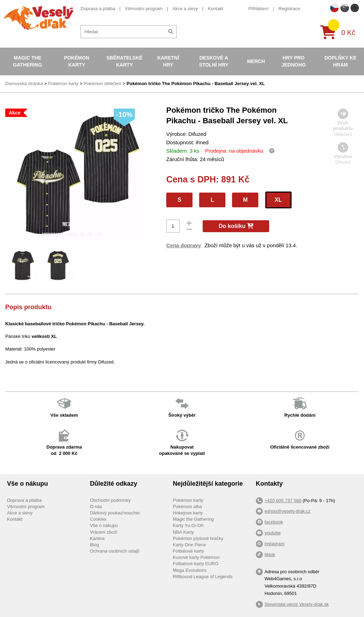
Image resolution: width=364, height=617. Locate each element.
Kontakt (216, 9)
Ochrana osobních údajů (115, 551)
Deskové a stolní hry (214, 61)
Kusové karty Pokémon (196, 557)
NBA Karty (183, 532)
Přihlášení (259, 9)
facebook (274, 522)
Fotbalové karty (188, 551)
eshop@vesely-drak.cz (288, 511)
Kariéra (97, 538)
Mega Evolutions (190, 570)
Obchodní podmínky (110, 500)
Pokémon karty (77, 61)
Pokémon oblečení (103, 84)
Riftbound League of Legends (203, 577)
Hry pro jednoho (293, 61)
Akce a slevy (185, 9)
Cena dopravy (184, 245)
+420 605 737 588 (283, 501)
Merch (256, 61)
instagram (275, 544)
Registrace (289, 9)
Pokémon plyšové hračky (198, 538)
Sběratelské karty (124, 61)
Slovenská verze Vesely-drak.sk (297, 604)
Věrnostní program (144, 9)
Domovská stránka (24, 84)
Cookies (98, 519)
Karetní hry (168, 61)
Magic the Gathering (27, 61)
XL (278, 200)
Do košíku (236, 226)
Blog (94, 545)
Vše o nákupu (104, 525)
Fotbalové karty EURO (196, 564)
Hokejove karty (188, 513)
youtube (273, 533)
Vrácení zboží (104, 532)
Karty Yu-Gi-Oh (188, 525)
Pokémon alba (187, 507)
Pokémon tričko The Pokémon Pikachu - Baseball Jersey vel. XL (196, 84)
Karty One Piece (190, 545)
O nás (96, 507)
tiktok (270, 554)
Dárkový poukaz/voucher (115, 513)
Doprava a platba (98, 9)
